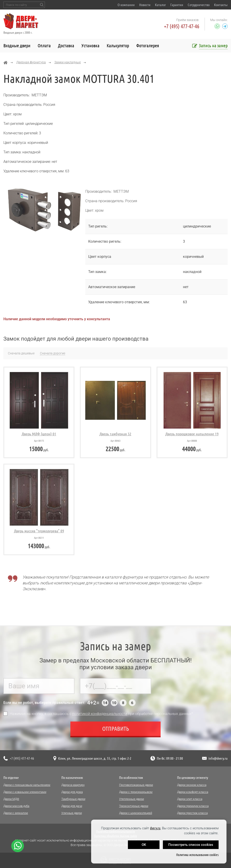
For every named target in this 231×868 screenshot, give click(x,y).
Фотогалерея (148, 46)
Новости (145, 5)
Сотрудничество (199, 5)
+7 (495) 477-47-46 (182, 26)
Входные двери (17, 46)
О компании (126, 5)
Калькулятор (118, 46)
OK (144, 845)
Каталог (160, 5)
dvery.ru (155, 828)
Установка (90, 46)
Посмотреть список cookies (191, 845)
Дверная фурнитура (31, 62)
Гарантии (177, 5)
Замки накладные (68, 62)
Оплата (44, 46)
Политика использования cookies (197, 855)
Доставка (66, 46)
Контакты (221, 5)
